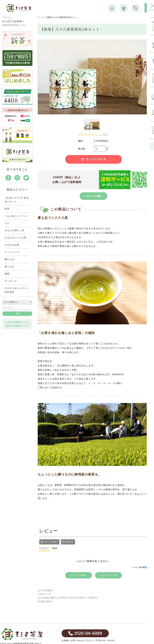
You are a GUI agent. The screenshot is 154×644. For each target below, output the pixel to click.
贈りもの (10, 259)
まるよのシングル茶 (16, 238)
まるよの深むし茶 (14, 230)
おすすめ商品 (45, 590)
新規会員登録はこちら (14, 25)
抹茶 (7, 209)
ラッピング (11, 281)
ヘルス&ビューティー (16, 216)
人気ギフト (44, 594)
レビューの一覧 (108, 575)
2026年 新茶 (45, 602)
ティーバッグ (12, 252)
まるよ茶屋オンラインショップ (26, 11)
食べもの (10, 266)
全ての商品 (44, 598)
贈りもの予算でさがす (63, 598)
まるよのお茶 (12, 245)
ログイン (7, 17)
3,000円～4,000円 (87, 598)
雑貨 (7, 274)
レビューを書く (94, 196)
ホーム (41, 17)
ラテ (7, 223)
